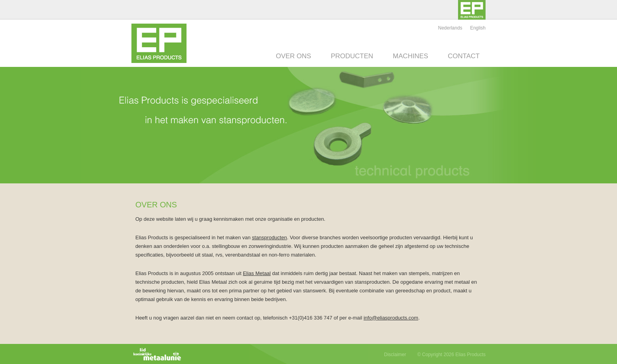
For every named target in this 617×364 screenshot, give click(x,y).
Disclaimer (395, 355)
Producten (352, 56)
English (478, 28)
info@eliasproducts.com (391, 318)
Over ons (294, 56)
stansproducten (269, 237)
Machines (410, 56)
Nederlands (450, 28)
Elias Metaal (257, 273)
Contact (464, 56)
